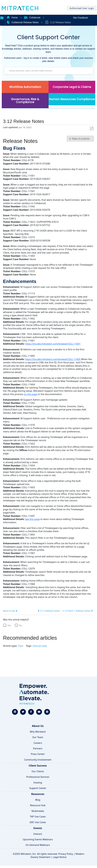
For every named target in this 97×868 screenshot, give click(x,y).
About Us (38, 726)
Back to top (9, 611)
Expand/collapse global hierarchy (2, 17)
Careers (38, 743)
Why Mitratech (38, 732)
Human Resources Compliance (72, 99)
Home (12, 18)
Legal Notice (60, 857)
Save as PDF (92, 129)
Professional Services (38, 777)
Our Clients (38, 771)
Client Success (38, 766)
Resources (38, 794)
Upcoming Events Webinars (38, 839)
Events (38, 828)
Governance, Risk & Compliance (25, 101)
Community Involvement (38, 760)
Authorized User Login (82, 8)
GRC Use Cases (38, 822)
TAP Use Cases (38, 817)
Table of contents (81, 139)
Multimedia (38, 811)
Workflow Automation (25, 87)
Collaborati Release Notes (23, 22)
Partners (38, 748)
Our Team (38, 737)
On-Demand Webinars (38, 845)
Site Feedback (80, 18)
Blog (38, 800)
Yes (9, 625)
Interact (38, 834)
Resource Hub (38, 805)
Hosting (38, 783)
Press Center (38, 754)
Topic (21, 646)
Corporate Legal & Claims (72, 87)
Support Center (38, 788)
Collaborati (33, 18)
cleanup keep (40, 646)
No (21, 625)
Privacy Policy (66, 854)
